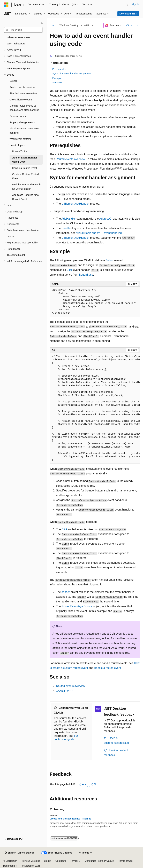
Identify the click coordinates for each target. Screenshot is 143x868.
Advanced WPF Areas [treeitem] (18, 37)
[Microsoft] (6, 5)
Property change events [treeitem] (22, 122)
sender (66, 592)
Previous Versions (30, 861)
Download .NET (128, 14)
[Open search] (127, 5)
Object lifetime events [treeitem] (21, 100)
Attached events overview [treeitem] (23, 93)
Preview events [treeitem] (18, 116)
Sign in (135, 4)
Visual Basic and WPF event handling (99, 233)
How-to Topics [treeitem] (20, 151)
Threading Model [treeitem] (16, 255)
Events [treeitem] (13, 81)
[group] (95, 408)
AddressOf (106, 219)
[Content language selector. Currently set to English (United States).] (19, 853)
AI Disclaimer (10, 861)
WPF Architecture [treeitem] (16, 44)
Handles (67, 228)
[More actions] (137, 26)
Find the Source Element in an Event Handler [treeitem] (27, 187)
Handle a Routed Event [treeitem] (25, 168)
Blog (47, 861)
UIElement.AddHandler (76, 204)
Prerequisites (59, 69)
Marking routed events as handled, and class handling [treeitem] (24, 108)
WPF (87, 25)
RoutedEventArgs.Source (77, 606)
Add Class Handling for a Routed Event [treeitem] (25, 197)
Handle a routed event (107, 668)
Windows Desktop (69, 25)
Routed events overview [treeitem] (22, 87)
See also (57, 83)
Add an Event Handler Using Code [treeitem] (25, 160)
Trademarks (9, 866)
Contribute (61, 861)
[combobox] (23, 30)
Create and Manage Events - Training (70, 819)
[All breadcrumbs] (53, 26)
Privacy (74, 861)
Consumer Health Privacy (98, 861)
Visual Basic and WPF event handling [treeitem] (25, 131)
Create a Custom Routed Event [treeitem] (25, 176)
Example (57, 78)
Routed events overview (70, 159)
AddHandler (69, 219)
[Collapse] (42, 23)
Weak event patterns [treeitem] (20, 139)
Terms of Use (125, 861)
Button (109, 260)
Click (70, 270)
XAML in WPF (65, 691)
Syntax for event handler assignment (72, 74)
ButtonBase (86, 275)
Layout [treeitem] (10, 236)
